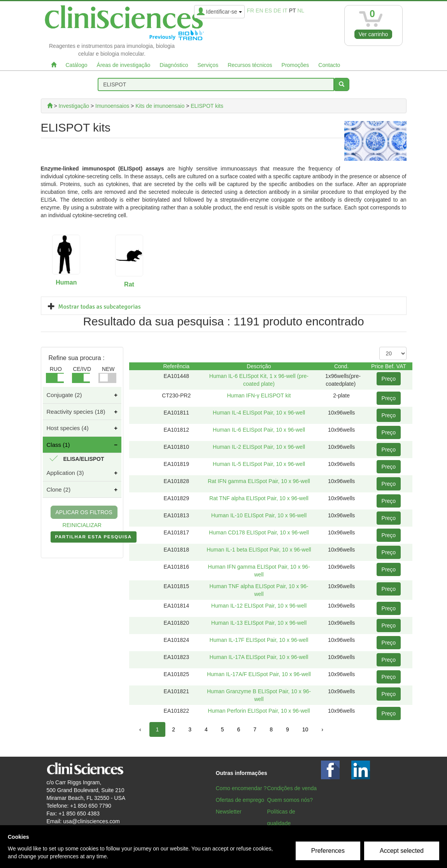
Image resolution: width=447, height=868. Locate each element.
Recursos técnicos (250, 65)
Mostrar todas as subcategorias (100, 307)
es (268, 11)
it (285, 11)
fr (251, 11)
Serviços (208, 65)
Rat (129, 284)
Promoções (295, 65)
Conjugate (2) (64, 395)
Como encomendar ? (241, 788)
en (259, 11)
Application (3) (65, 473)
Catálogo (77, 65)
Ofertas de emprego (240, 800)
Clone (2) (59, 489)
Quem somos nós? (290, 800)
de (277, 11)
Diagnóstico (174, 65)
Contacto (329, 65)
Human (66, 282)
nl (301, 11)
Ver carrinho (373, 34)
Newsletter (229, 812)
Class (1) (58, 445)
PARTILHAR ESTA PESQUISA (94, 538)
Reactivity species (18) (76, 412)
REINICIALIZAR (82, 525)
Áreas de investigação (124, 65)
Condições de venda (292, 788)
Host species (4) (68, 428)
